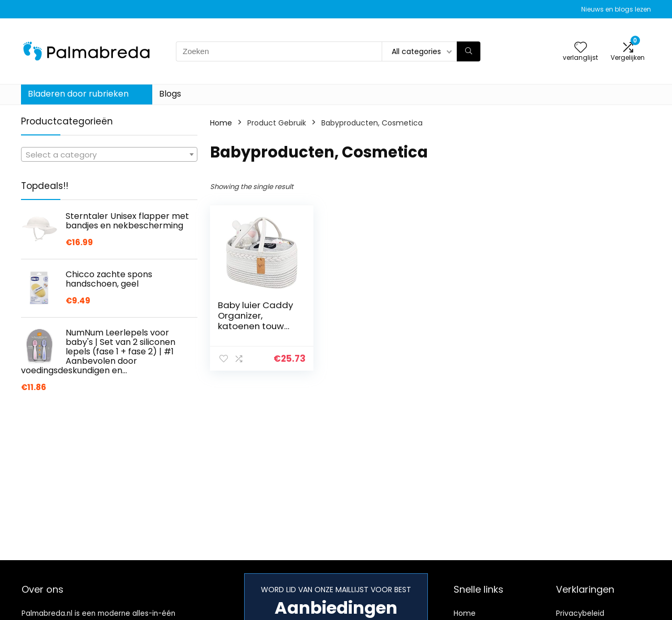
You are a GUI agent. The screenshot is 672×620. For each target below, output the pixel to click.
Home (221, 123)
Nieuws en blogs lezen (616, 9)
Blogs (170, 94)
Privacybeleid (580, 613)
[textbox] (109, 155)
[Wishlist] (581, 48)
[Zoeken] (469, 51)
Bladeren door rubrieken (78, 94)
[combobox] (109, 154)
